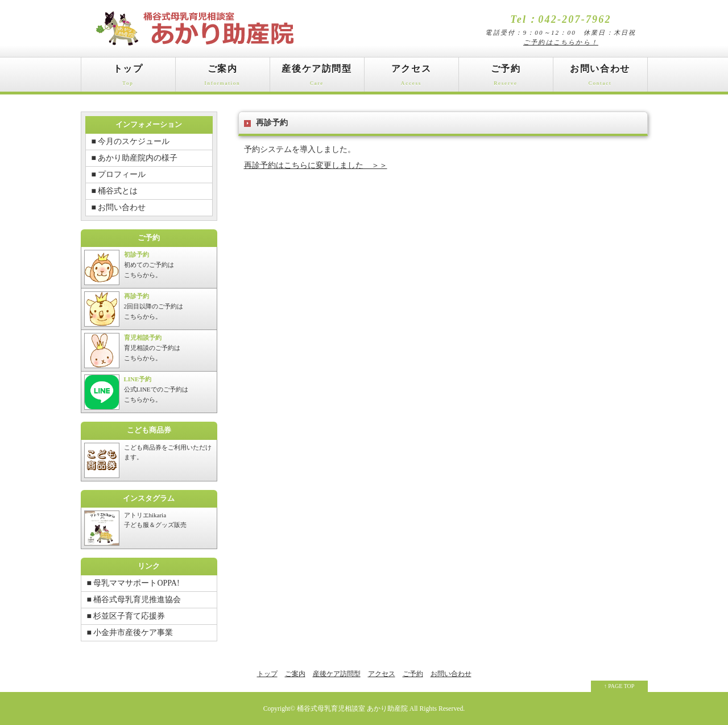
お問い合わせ (600, 78)
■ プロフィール (119, 174)
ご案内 (223, 78)
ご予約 (506, 78)
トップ (128, 78)
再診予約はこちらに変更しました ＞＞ (316, 165)
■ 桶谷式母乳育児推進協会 (134, 600)
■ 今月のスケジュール (131, 141)
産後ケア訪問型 (317, 78)
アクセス (411, 78)
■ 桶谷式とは (115, 191)
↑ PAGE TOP (619, 686)
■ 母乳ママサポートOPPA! (133, 583)
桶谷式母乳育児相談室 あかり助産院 (352, 709)
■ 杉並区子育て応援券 (126, 616)
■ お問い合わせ (119, 207)
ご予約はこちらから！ (561, 42)
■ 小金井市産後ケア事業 (130, 633)
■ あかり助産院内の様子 (135, 158)
